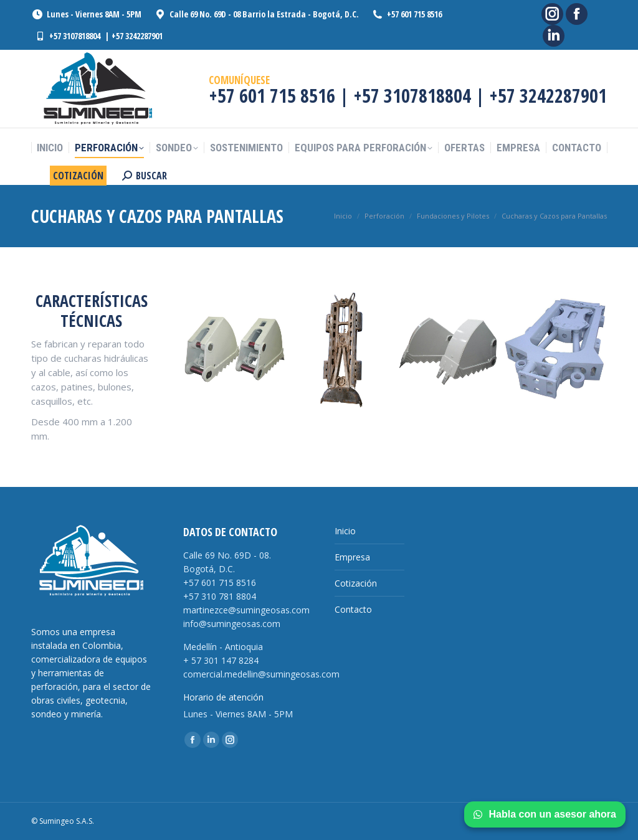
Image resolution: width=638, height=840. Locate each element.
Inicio (345, 531)
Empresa (352, 557)
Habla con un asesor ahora (545, 814)
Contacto (353, 609)
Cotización (356, 583)
